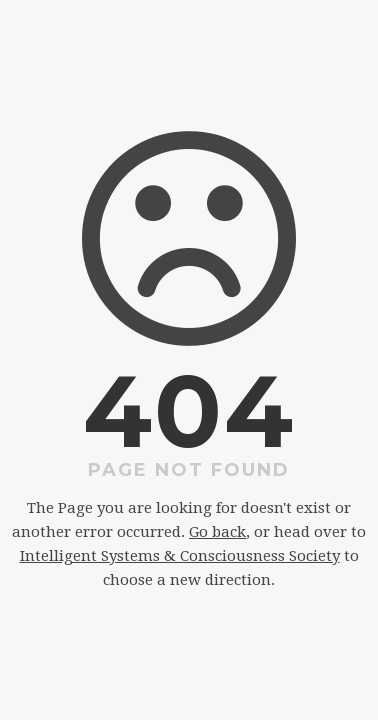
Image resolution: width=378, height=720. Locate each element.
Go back (217, 532)
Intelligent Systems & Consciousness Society (180, 556)
